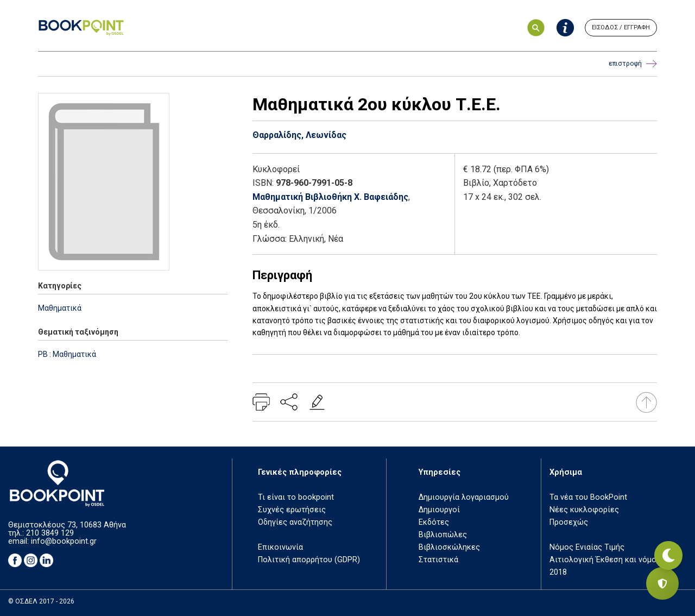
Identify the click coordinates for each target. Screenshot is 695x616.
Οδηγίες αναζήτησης (295, 522)
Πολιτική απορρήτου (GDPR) (309, 560)
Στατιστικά (438, 560)
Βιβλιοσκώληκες (449, 547)
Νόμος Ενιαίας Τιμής (587, 547)
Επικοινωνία (280, 547)
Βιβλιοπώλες (443, 535)
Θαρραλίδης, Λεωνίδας (299, 135)
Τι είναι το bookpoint (296, 497)
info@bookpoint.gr (64, 541)
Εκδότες (434, 522)
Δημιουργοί (439, 510)
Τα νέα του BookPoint (588, 497)
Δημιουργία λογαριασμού (464, 497)
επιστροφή (633, 64)
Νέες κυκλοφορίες (584, 510)
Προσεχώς (569, 522)
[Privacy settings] (662, 583)
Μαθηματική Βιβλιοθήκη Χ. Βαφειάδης (330, 197)
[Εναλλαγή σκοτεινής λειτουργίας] (662, 545)
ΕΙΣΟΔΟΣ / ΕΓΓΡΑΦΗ (621, 27)
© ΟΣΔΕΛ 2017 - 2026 (41, 601)
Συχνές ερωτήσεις (292, 510)
